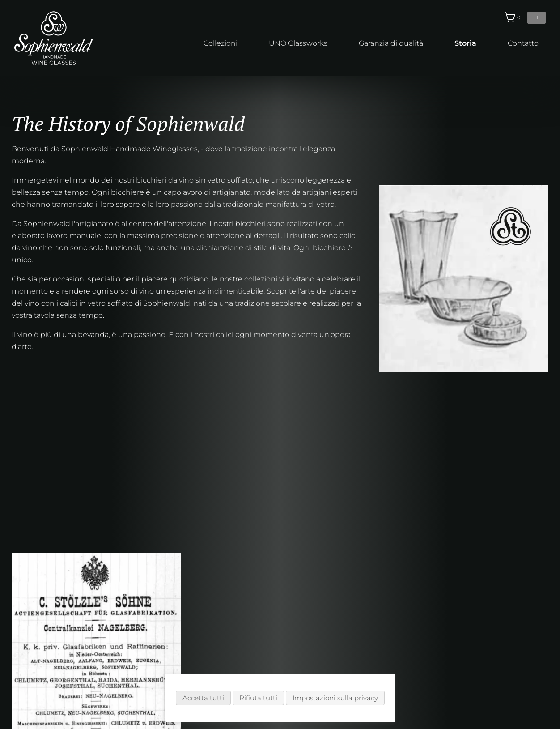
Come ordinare (176, 659)
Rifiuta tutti (258, 698)
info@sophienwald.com (495, 645)
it (537, 17)
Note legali (283, 671)
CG (269, 659)
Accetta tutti (203, 698)
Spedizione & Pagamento (194, 671)
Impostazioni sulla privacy (335, 698)
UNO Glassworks (298, 43)
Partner (163, 684)
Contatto (523, 43)
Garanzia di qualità (391, 43)
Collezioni (221, 43)
